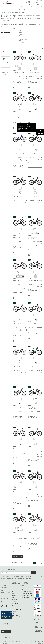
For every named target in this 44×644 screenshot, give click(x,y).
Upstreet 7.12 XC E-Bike (18, 324)
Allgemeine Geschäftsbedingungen (28, 590)
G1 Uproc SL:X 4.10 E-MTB (34, 72)
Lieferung (14, 588)
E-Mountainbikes (16, 40)
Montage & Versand (17, 586)
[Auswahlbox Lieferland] (38, 2)
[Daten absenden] (33, 573)
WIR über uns (25, 586)
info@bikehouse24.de (6, 589)
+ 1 (23, 66)
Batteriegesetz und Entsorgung (27, 598)
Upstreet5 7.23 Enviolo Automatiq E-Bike (33, 408)
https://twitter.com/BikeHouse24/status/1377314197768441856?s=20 (2, 606)
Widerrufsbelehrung (27, 595)
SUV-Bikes (14, 43)
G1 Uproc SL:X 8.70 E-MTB (18, 72)
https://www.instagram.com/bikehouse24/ (4, 606)
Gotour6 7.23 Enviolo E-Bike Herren (34, 535)
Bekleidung (5, 77)
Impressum (25, 588)
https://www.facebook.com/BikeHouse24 (7, 606)
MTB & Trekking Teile (5, 59)
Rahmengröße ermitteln (16, 606)
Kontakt (14, 611)
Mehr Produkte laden (18, 556)
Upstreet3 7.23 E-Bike (33, 197)
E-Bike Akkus (21, 33)
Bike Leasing (15, 603)
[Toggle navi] (24, 2)
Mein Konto (15, 597)
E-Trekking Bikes (15, 33)
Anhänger (4, 55)
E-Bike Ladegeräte (22, 42)
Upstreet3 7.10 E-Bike (33, 154)
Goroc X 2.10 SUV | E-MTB (18, 407)
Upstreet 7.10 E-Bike (17, 280)
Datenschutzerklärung (18, 578)
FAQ (13, 613)
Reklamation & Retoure (16, 594)
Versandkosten (16, 590)
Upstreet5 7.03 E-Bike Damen (19, 448)
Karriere (24, 601)
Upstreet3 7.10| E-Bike (18, 197)
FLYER (14, 71)
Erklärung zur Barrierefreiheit (16, 616)
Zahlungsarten (16, 592)
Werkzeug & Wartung (5, 73)
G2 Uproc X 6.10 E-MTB (18, 113)
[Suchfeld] (28, 7)
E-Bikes (4, 52)
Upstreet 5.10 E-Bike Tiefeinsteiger (33, 238)
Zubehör (4, 69)
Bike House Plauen (10, 641)
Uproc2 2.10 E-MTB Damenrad (35, 367)
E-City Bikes (14, 37)
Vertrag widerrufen (6, 632)
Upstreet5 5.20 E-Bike (33, 448)
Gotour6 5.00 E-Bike (17, 534)
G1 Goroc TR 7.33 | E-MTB (34, 113)
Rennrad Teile (5, 63)
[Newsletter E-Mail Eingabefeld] (16, 573)
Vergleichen (15, 599)
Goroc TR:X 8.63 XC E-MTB (18, 154)
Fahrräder (4, 49)
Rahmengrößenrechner (18, 609)
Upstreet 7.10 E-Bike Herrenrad (35, 280)
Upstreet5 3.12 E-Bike (17, 367)
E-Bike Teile (5, 66)
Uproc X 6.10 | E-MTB (33, 324)
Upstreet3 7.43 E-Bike (33, 491)
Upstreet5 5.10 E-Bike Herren (19, 491)
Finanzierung (15, 601)
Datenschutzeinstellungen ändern (8, 638)
